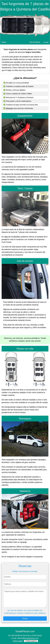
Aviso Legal (18, 641)
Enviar (25, 618)
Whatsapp (9, 108)
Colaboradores (31, 641)
